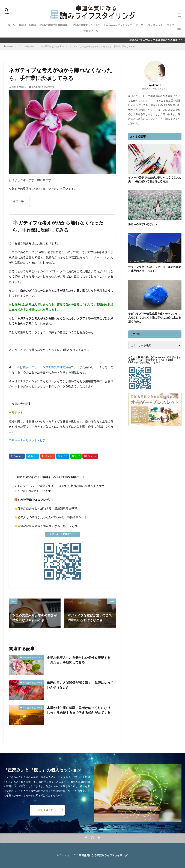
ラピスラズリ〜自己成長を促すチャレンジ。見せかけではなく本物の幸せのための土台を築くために (155, 317)
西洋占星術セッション (86, 25)
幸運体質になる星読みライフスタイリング (103, 855)
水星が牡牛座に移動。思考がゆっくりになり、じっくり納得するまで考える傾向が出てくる (80, 710)
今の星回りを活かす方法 (52, 46)
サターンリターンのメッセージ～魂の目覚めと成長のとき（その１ (155, 269)
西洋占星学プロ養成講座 (54, 25)
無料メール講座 (28, 25)
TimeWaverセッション (117, 25)
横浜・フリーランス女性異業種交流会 (47, 367)
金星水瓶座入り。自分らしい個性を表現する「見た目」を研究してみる (79, 660)
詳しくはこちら (47, 810)
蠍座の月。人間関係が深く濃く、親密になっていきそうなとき (80, 685)
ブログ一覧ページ (27, 46)
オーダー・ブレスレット (149, 25)
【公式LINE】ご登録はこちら (61, 534)
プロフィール (91, 31)
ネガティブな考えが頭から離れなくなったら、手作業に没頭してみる (102, 46)
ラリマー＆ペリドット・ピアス (29, 440)
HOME (10, 46)
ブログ (171, 25)
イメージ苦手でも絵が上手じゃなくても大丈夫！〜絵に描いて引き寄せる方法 (155, 179)
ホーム (11, 25)
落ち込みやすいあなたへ (143, 224)
